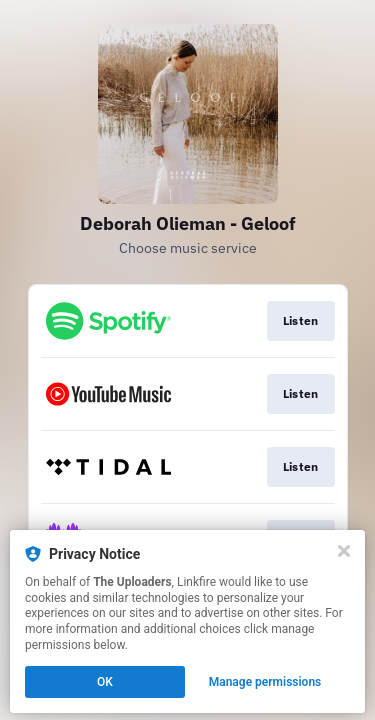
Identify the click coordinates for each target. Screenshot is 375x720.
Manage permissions (265, 682)
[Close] (344, 551)
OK (105, 682)
